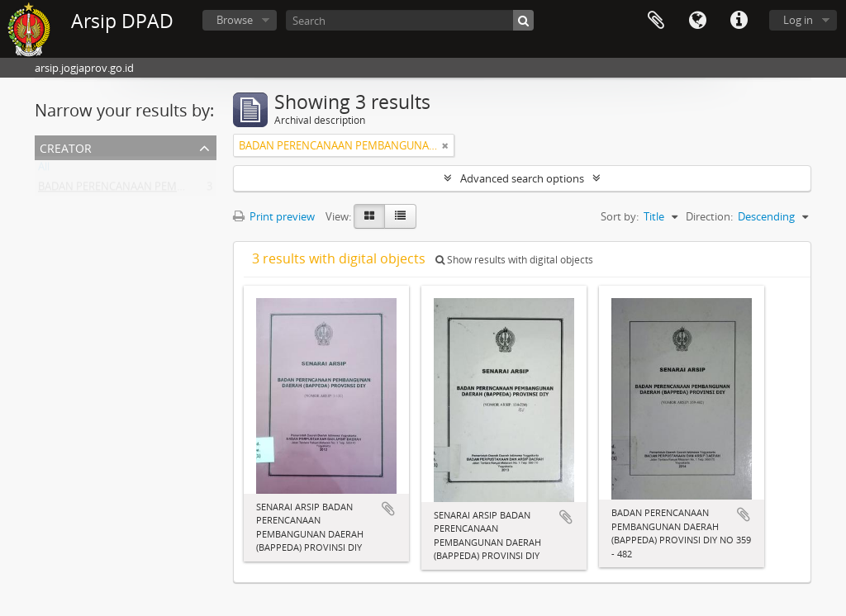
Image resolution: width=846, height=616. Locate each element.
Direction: (709, 216)
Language (697, 21)
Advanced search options (522, 178)
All (44, 170)
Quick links (739, 21)
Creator (66, 147)
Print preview (274, 216)
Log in (798, 20)
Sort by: (620, 216)
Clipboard (656, 21)
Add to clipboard (388, 509)
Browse (235, 20)
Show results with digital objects (514, 260)
